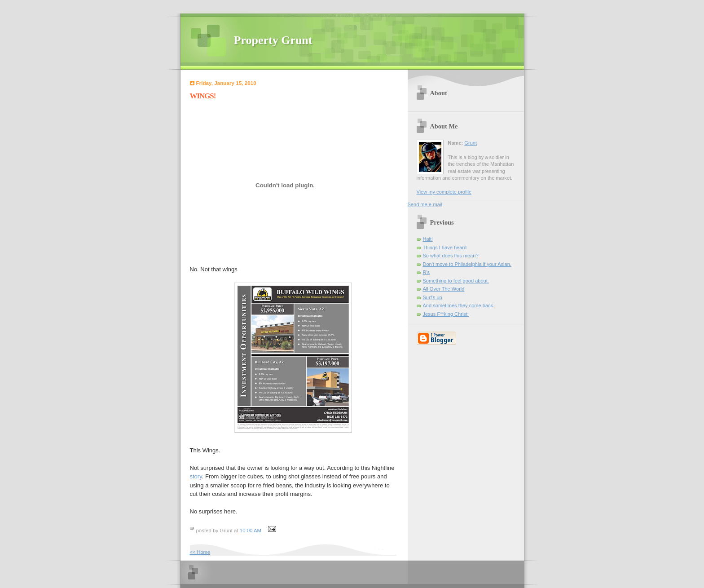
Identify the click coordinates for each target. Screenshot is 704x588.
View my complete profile (444, 192)
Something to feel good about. (456, 281)
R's (427, 272)
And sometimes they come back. (459, 305)
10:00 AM (251, 531)
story (196, 476)
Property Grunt (273, 40)
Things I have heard (445, 248)
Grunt (471, 143)
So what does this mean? (451, 256)
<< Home (200, 552)
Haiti (428, 239)
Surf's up (433, 297)
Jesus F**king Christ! (446, 314)
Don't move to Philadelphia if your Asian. (467, 264)
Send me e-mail (425, 204)
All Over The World (444, 289)
